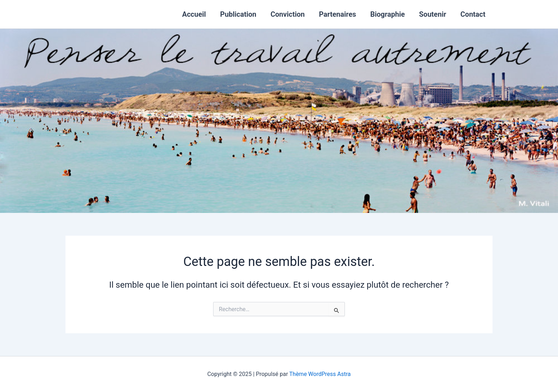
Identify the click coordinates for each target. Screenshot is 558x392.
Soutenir (433, 14)
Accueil (194, 14)
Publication (238, 14)
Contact (473, 14)
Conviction (288, 14)
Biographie (388, 14)
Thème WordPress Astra (320, 374)
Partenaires (337, 14)
